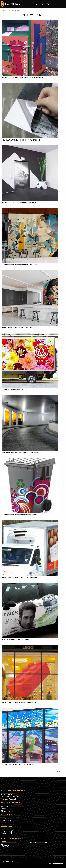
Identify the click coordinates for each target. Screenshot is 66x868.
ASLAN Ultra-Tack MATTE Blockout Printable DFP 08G (23, 140)
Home (5, 10)
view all (60, 772)
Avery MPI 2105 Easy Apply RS (13, 390)
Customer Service (8, 823)
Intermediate (22, 10)
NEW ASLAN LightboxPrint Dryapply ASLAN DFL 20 (21, 452)
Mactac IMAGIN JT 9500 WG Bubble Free (17, 640)
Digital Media (13, 10)
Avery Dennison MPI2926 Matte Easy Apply (18, 327)
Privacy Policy (6, 821)
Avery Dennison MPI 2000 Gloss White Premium (20, 577)
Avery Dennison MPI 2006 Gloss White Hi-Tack (20, 515)
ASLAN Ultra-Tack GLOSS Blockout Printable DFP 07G (23, 77)
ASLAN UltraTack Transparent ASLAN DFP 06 (19, 202)
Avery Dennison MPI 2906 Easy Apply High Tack (20, 265)
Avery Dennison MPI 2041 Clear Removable (18, 765)
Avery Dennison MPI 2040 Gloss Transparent (19, 702)
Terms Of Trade (7, 818)
